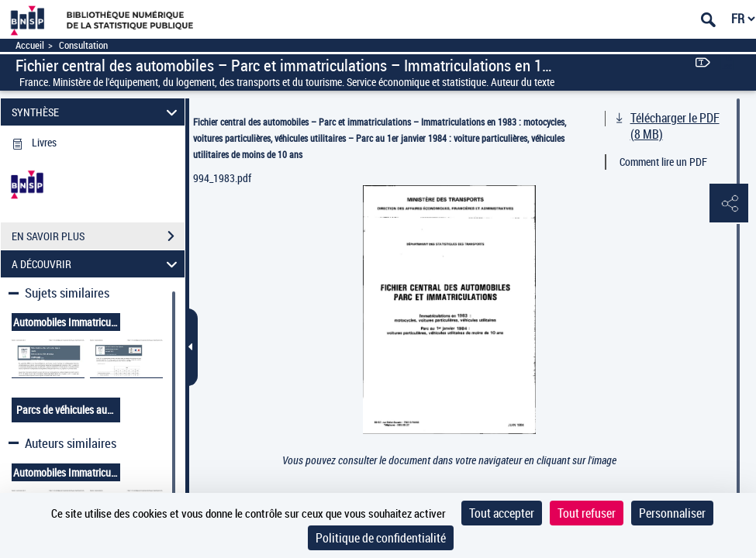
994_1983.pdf (222, 178)
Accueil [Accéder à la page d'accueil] (30, 45)
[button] (729, 204)
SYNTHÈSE (97, 112)
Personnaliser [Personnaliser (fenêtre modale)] (672, 513)
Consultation (83, 45)
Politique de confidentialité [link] (381, 538)
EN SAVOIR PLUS (98, 236)
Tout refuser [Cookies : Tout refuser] (587, 513)
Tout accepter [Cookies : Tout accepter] (502, 513)
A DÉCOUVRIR (97, 264)
